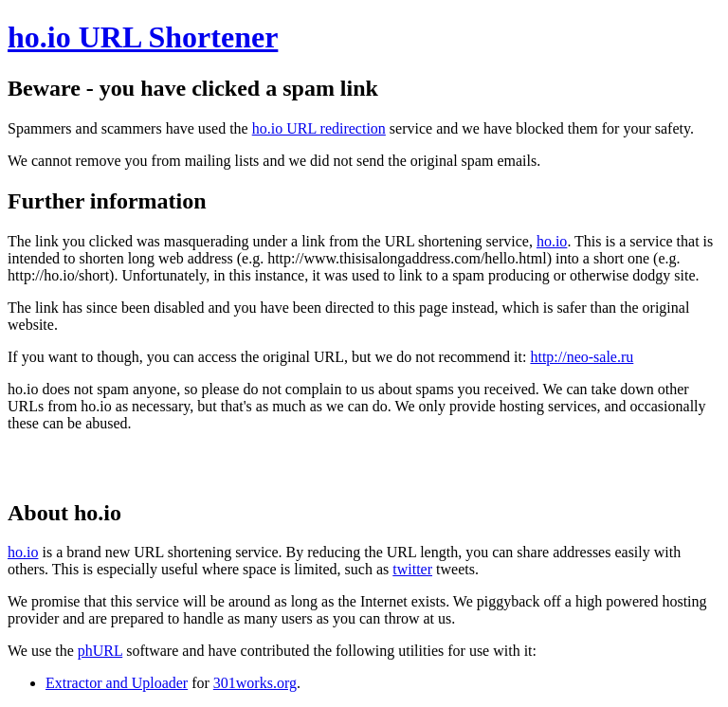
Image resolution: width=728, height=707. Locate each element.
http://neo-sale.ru (582, 357)
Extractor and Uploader (117, 683)
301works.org (255, 683)
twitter (412, 569)
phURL (100, 651)
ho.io (552, 241)
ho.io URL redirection (319, 128)
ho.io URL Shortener (143, 37)
